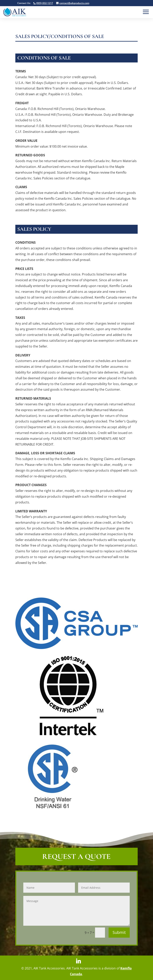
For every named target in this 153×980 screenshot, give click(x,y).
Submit (119, 932)
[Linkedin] (78, 961)
